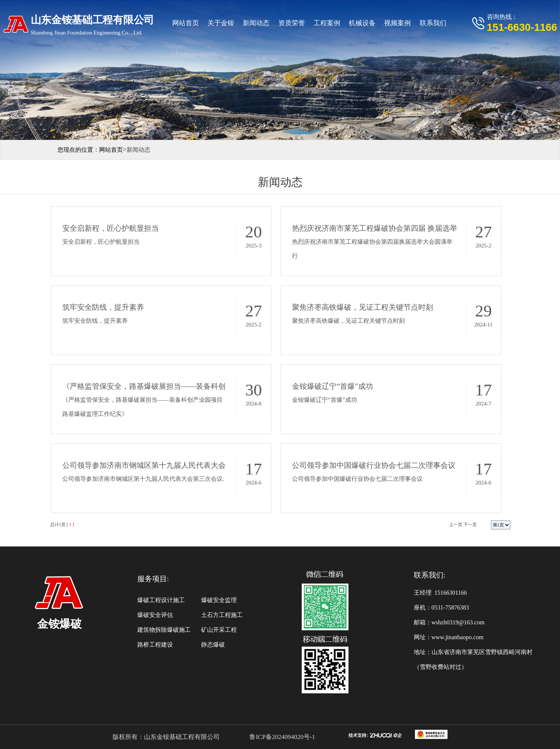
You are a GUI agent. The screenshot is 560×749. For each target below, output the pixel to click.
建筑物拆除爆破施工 (164, 630)
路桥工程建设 (155, 645)
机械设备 (362, 23)
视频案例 (397, 23)
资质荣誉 (292, 23)
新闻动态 (256, 23)
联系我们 (433, 23)
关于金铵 (221, 23)
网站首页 (186, 23)
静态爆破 (213, 645)
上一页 (456, 525)
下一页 (470, 525)
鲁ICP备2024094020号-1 (281, 737)
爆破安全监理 (219, 600)
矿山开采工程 (219, 630)
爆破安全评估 (155, 615)
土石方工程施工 (222, 615)
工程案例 (327, 23)
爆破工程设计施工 (161, 600)
